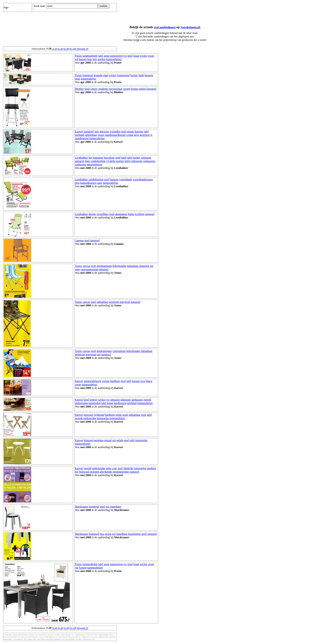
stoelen (102, 59)
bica (102, 534)
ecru (143, 381)
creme (130, 135)
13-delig (111, 161)
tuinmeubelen (90, 56)
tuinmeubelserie (92, 381)
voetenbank (125, 179)
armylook (125, 302)
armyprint (91, 354)
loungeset (88, 75)
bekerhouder (119, 266)
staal (106, 75)
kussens (149, 75)
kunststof (89, 131)
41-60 (60, 49)
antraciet (104, 131)
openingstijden (121, 472)
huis (90, 59)
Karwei (79, 131)
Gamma (79, 240)
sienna (131, 131)
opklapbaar (91, 135)
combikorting (98, 161)
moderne (103, 89)
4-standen (115, 131)
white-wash (122, 415)
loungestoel (123, 75)
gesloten (94, 472)
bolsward (84, 472)
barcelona (109, 158)
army (78, 269)
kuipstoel (94, 534)
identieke (128, 468)
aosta (107, 56)
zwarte (127, 89)
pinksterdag (81, 403)
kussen (83, 59)
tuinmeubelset (114, 59)
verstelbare (103, 214)
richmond (99, 415)
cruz (114, 468)
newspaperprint (90, 269)
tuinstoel (150, 214)
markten (151, 468)
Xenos (78, 266)
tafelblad (132, 403)
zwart (151, 56)
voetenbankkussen (143, 179)
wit (77, 59)
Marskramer (82, 507)
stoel (130, 56)
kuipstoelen (134, 534)
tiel (77, 472)
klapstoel (151, 89)
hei (90, 158)
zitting (142, 89)
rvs (125, 56)
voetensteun (119, 351)
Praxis (78, 56)
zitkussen (146, 158)
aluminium (121, 214)
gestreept (145, 135)
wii (107, 507)
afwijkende (106, 472)
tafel (100, 56)
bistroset (88, 415)
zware (101, 135)
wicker (144, 56)
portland (80, 135)
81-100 (73, 49)
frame (131, 214)
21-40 (54, 49)
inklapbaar (133, 266)
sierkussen (137, 400)
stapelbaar (116, 507)
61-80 (66, 49)
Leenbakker (81, 158)
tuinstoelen (95, 403)
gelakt (120, 440)
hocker (134, 75)
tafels (127, 161)
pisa (77, 183)
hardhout (115, 381)
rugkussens (149, 161)
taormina (99, 440)
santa (109, 468)
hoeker (136, 158)
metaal (108, 440)
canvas (87, 266)
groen (108, 534)
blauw (149, 381)
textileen (139, 214)
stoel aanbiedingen (165, 27)
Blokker (79, 89)
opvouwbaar (115, 89)
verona (106, 381)
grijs (136, 135)
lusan (136, 56)
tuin (95, 59)
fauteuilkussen (88, 183)
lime (87, 161)
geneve (93, 400)
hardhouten (120, 403)
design (92, 214)
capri (99, 183)
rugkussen (81, 164)
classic (94, 89)
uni (152, 266)
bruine (135, 89)
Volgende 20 (82, 49)
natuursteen (116, 56)
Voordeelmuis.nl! (191, 27)
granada (98, 75)
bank (141, 75)
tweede (147, 400)
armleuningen (104, 266)
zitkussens (137, 161)
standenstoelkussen (115, 135)
